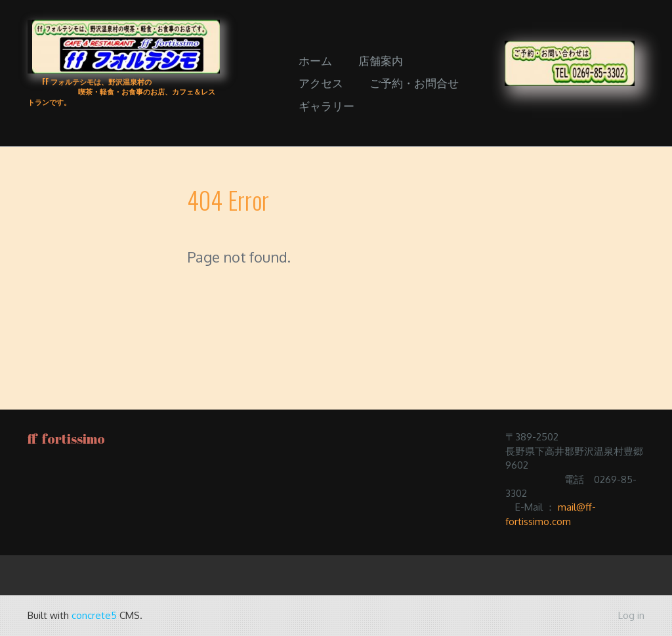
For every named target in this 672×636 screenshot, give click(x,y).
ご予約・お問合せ (414, 82)
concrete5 (94, 615)
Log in (631, 615)
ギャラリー (326, 105)
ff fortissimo (66, 439)
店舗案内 (381, 60)
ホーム (315, 60)
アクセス (321, 82)
